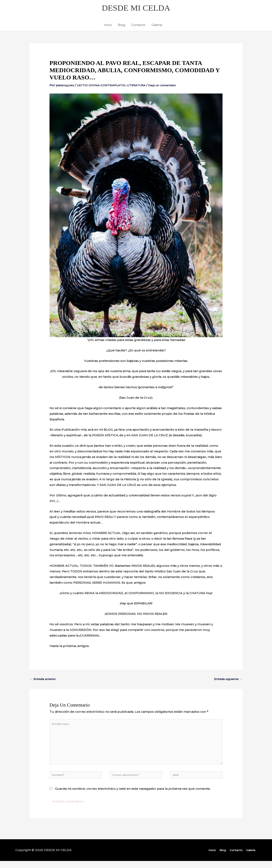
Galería (157, 26)
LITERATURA (143, 86)
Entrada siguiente (227, 680)
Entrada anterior (44, 680)
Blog (122, 26)
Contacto (138, 26)
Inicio (108, 26)
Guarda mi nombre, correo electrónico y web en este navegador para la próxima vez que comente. (133, 796)
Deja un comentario (171, 86)
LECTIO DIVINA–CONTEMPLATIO (105, 86)
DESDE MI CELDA (136, 8)
